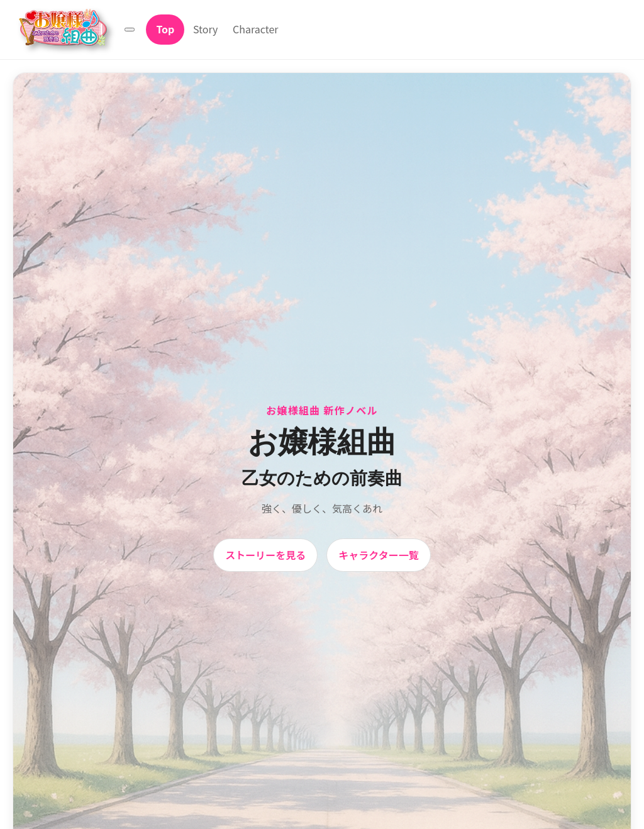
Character (255, 29)
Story (205, 29)
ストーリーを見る (265, 555)
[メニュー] (130, 30)
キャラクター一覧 (378, 555)
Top (165, 29)
